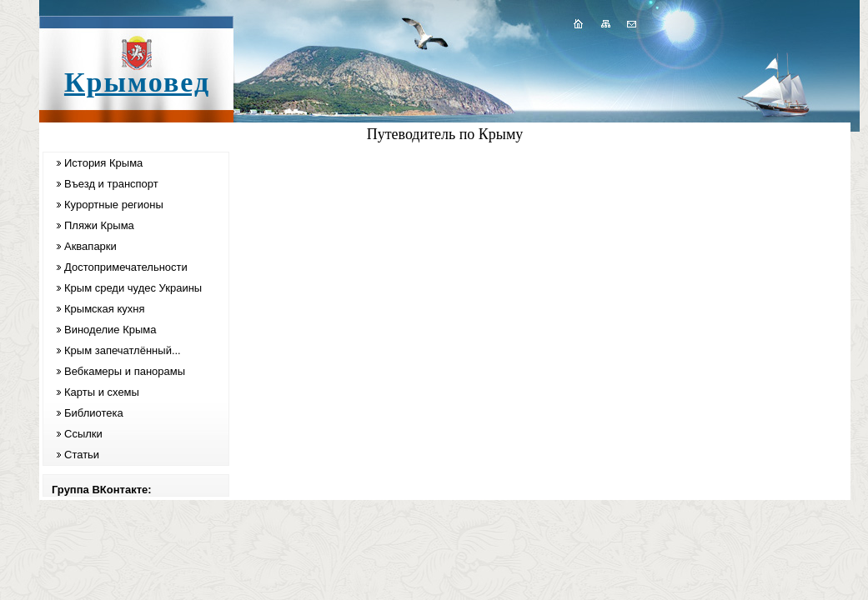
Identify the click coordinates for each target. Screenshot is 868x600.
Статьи (82, 455)
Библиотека (94, 413)
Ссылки (83, 434)
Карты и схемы (102, 392)
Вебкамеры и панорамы (125, 371)
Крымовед (137, 82)
